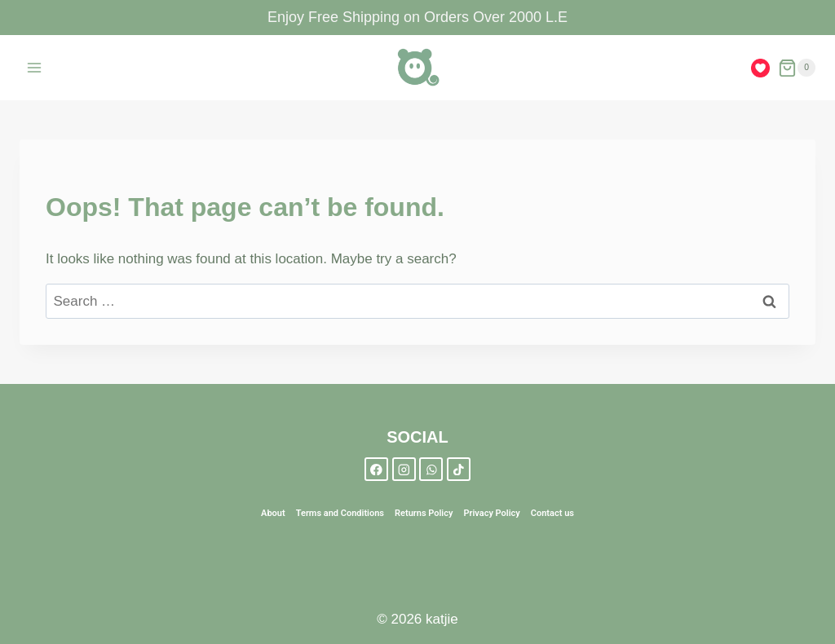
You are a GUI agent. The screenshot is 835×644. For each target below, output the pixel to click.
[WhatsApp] (431, 469)
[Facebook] (376, 469)
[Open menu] (35, 68)
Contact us (552, 513)
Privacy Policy (491, 513)
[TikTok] (459, 469)
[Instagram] (404, 469)
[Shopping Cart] (797, 68)
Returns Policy (424, 513)
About (273, 513)
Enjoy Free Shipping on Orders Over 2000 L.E (417, 17)
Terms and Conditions (340, 513)
